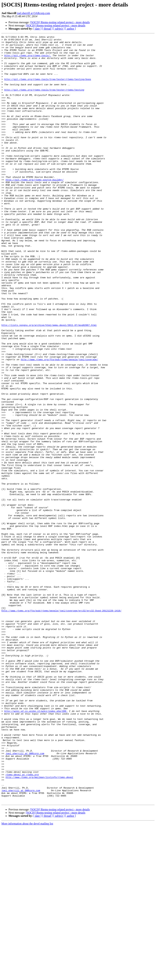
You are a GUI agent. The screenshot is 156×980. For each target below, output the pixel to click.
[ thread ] (47, 29)
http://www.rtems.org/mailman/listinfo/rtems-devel (39, 926)
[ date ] (37, 29)
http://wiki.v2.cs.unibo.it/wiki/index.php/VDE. (36, 846)
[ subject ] (59, 29)
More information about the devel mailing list (27, 977)
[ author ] (71, 29)
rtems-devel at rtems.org (22, 923)
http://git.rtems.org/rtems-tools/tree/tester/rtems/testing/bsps (48, 88)
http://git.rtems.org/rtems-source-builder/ (34, 209)
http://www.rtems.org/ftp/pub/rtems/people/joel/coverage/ (59, 424)
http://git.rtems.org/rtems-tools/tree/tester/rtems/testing (44, 101)
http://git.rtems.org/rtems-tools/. (28, 60)
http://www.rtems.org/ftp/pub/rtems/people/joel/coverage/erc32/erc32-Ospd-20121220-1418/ (61, 726)
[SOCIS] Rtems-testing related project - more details (60, 22)
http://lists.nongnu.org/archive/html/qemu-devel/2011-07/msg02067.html (49, 383)
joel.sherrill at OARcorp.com (34, 13)
